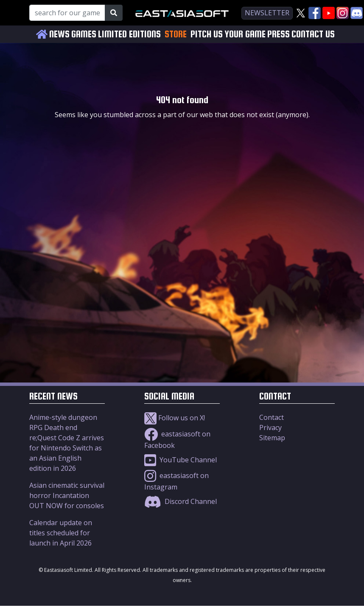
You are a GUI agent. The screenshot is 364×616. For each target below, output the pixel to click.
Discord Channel (181, 501)
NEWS (59, 34)
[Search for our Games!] (67, 13)
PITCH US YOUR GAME (228, 34)
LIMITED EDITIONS (129, 34)
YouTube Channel (181, 460)
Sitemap (272, 438)
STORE (176, 34)
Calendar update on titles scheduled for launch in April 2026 (61, 533)
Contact (272, 417)
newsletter (267, 13)
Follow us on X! (175, 418)
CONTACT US (313, 34)
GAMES (84, 34)
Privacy (270, 428)
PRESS (279, 34)
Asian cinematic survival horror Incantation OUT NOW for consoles (67, 495)
